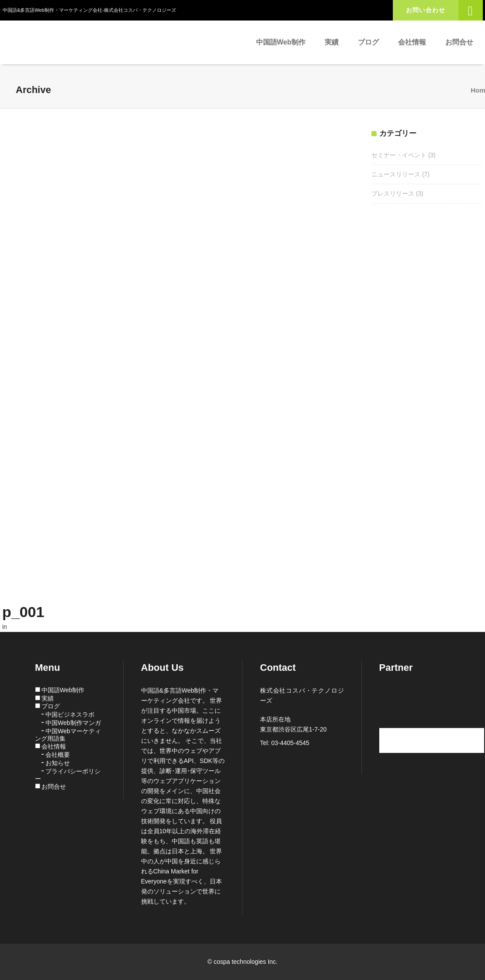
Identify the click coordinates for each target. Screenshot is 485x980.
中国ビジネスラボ (70, 714)
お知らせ (58, 763)
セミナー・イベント (399, 155)
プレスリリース (393, 193)
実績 (48, 698)
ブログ (51, 706)
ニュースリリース (396, 174)
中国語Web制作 (63, 690)
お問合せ (54, 787)
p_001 (23, 612)
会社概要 (58, 755)
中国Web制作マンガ (73, 723)
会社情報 (54, 746)
